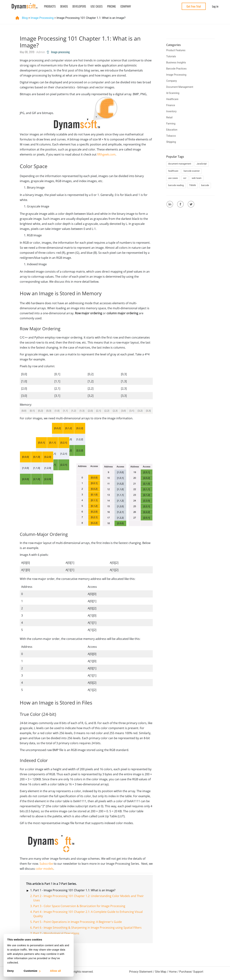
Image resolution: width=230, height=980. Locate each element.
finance (171, 105)
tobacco (171, 136)
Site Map (161, 972)
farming (171, 124)
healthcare (172, 99)
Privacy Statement (141, 972)
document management (180, 87)
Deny (11, 971)
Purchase (185, 972)
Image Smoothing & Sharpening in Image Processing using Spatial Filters (93, 928)
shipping (171, 142)
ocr (185, 178)
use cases (173, 178)
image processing (42, 18)
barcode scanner (192, 171)
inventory (171, 111)
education (172, 130)
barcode (205, 185)
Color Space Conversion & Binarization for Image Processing (84, 906)
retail (169, 117)
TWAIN (192, 185)
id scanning (173, 93)
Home (173, 972)
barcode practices (176, 69)
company (172, 81)
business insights (176, 62)
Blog (22, 18)
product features (176, 50)
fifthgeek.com (106, 154)
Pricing (111, 6)
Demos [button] (64, 6)
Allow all (55, 971)
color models (44, 869)
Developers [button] (79, 6)
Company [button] (126, 6)
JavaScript (202, 164)
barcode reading (176, 185)
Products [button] (50, 6)
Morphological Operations (61, 933)
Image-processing (58, 52)
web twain (197, 178)
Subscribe (46, 864)
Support (198, 972)
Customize (32, 971)
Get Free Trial (194, 6)
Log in (215, 6)
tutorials (171, 56)
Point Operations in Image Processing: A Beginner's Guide (83, 922)
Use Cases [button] (97, 6)
